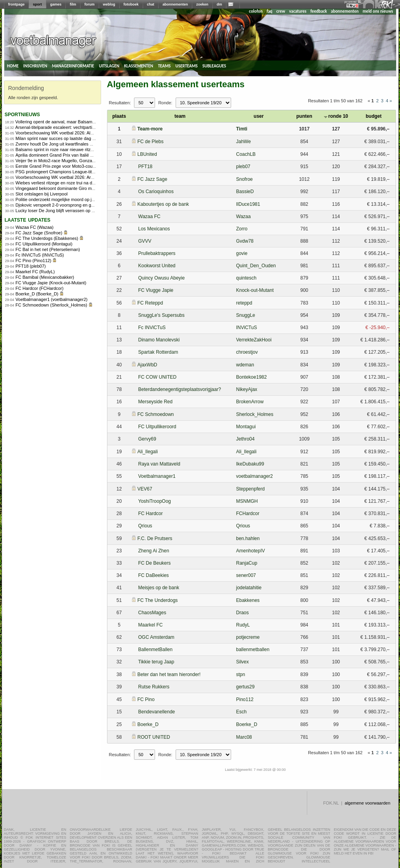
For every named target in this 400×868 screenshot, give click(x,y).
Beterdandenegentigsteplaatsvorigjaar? (180, 389)
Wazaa (244, 217)
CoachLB (246, 154)
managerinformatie (73, 65)
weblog (109, 4)
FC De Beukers (155, 563)
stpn (241, 674)
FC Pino (146, 699)
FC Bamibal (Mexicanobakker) (45, 277)
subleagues (214, 65)
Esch (242, 712)
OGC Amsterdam (156, 637)
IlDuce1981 (248, 204)
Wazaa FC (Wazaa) (34, 227)
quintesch (246, 278)
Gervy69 (147, 439)
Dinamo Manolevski (159, 340)
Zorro (242, 229)
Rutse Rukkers (154, 687)
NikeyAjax (247, 389)
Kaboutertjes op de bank (163, 204)
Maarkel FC (151, 625)
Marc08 (244, 737)
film (73, 4)
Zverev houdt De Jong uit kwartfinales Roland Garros (67, 144)
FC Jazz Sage (152, 179)
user (259, 116)
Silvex (243, 662)
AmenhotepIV (251, 551)
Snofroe (245, 179)
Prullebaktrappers (157, 253)
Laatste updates (28, 219)
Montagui (246, 427)
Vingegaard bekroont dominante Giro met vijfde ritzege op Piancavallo (83, 188)
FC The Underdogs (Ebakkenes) (47, 238)
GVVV (145, 241)
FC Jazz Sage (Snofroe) (39, 233)
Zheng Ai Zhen (154, 551)
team (180, 116)
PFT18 (145, 167)
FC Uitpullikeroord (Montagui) (44, 244)
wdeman (245, 365)
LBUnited (147, 154)
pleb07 (243, 167)
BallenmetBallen (156, 650)
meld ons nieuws (378, 11)
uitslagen (109, 65)
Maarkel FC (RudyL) (35, 272)
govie (242, 253)
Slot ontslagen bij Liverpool (41, 194)
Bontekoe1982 (252, 377)
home (13, 65)
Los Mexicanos (154, 229)
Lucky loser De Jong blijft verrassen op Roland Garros (68, 211)
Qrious (145, 526)
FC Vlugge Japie (156, 290)
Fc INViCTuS (152, 328)
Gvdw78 (245, 241)
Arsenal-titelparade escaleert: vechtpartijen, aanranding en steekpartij (82, 127)
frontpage (17, 4)
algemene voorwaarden (368, 803)
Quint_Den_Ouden (256, 266)
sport (37, 4)
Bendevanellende (157, 712)
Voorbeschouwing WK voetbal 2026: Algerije (58, 133)
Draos (243, 613)
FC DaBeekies (154, 575)
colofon (256, 11)
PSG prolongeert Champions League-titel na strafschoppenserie (77, 172)
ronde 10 (336, 116)
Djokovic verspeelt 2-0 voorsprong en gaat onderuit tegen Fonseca (80, 205)
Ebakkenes (248, 600)
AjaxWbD (147, 365)
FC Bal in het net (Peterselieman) (48, 249)
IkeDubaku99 (250, 464)
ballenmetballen (253, 650)
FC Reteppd (150, 303)
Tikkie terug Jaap (156, 662)
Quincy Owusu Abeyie (162, 278)
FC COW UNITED (158, 377)
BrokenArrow (250, 402)
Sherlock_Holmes (255, 414)
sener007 (246, 575)
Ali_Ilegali (148, 452)
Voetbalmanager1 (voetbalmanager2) (52, 299)
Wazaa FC (149, 217)
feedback (319, 11)
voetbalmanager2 (255, 476)
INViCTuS (247, 328)
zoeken (202, 4)
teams (164, 65)
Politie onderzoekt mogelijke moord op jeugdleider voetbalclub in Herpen (85, 199)
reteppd (244, 303)
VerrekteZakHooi (254, 340)
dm (220, 4)
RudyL (243, 625)
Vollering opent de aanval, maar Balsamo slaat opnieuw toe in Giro (80, 122)
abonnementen (175, 4)
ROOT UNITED (154, 737)
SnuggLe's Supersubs (162, 315)
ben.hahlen (248, 538)
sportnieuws (22, 114)
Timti (242, 129)
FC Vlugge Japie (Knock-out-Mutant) (51, 283)
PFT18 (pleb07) (31, 266)
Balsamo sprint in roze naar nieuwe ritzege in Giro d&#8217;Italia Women (86, 149)
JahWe (244, 142)
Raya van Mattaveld (159, 464)
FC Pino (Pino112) (33, 261)
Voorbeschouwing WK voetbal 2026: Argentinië (61, 177)
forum (90, 4)
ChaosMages (152, 613)
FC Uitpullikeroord (157, 427)
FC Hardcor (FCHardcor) (39, 288)
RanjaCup (247, 563)
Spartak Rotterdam (158, 352)
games (56, 4)
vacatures (298, 11)
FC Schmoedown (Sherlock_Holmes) (51, 305)
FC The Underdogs (158, 600)
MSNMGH (247, 501)
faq (269, 11)
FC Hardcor (151, 514)
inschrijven (35, 65)
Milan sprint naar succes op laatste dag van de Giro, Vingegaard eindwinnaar (90, 138)
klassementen (139, 65)
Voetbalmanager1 (157, 476)
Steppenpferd (251, 489)
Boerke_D (148, 724)
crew (281, 11)
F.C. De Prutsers (155, 538)
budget (374, 116)
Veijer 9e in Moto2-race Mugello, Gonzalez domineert (67, 161)
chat (151, 4)
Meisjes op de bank (159, 588)
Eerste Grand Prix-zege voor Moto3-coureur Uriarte (65, 166)
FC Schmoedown (156, 414)
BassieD (245, 192)
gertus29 (246, 687)
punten (304, 116)
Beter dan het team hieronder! (169, 674)
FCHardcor (248, 514)
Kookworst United (157, 266)
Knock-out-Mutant (255, 290)
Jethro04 (246, 439)
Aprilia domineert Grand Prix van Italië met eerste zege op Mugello (80, 155)
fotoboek (131, 4)
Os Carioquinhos (156, 192)
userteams (187, 65)
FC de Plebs (151, 142)
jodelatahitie (249, 588)
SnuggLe (246, 315)
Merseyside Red (156, 402)
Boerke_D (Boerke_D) (37, 294)
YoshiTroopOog (155, 501)
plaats (119, 116)
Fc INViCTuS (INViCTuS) (40, 255)
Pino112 (245, 699)
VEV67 (145, 489)
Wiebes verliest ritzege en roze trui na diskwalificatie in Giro (73, 183)
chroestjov (247, 352)
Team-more (150, 129)
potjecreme (248, 637)
